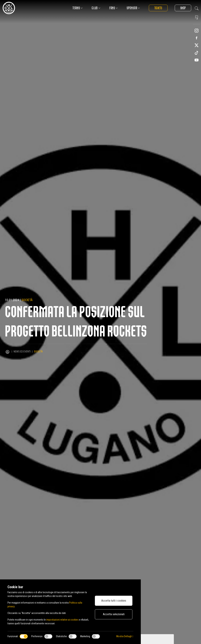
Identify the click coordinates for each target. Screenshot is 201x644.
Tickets (158, 8)
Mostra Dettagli (125, 636)
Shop (183, 8)
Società (27, 300)
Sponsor (133, 8)
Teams (78, 8)
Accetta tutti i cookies (114, 601)
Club (96, 8)
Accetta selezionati (114, 614)
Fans (114, 8)
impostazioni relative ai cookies (62, 620)
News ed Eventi (22, 352)
